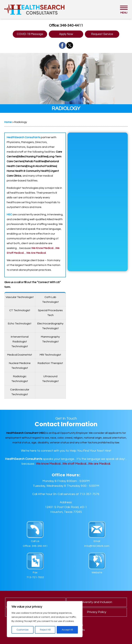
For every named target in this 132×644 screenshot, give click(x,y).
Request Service (102, 34)
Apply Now (66, 34)
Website (97, 573)
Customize (23, 630)
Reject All (45, 630)
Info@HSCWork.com (97, 546)
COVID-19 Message (30, 34)
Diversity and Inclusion (97, 602)
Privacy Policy (97, 612)
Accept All (67, 630)
